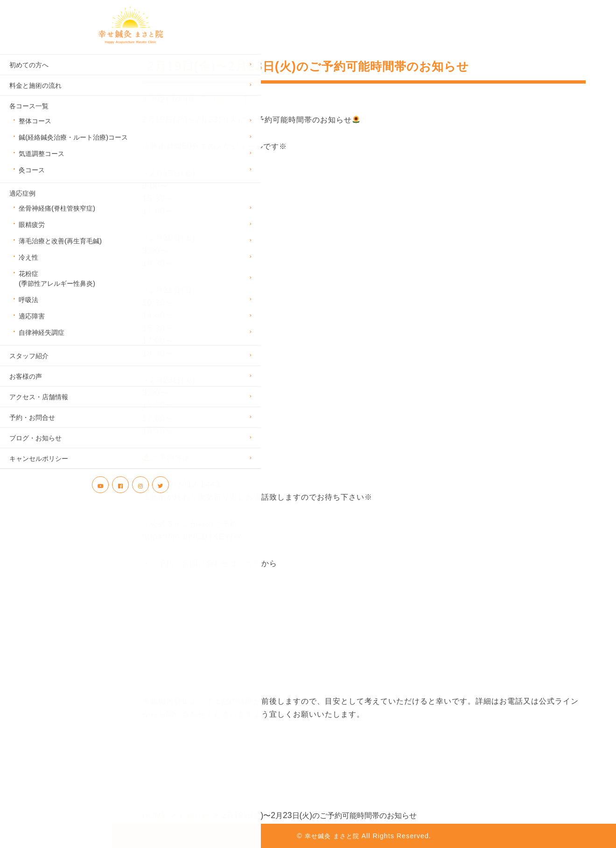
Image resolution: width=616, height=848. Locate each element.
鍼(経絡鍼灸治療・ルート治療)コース (65, 149)
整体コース (35, 132)
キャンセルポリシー (39, 470)
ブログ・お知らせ (35, 449)
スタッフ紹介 (29, 367)
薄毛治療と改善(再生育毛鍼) (60, 252)
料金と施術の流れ (35, 97)
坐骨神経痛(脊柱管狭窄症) (57, 220)
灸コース (32, 181)
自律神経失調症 (42, 344)
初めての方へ (29, 76)
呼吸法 (28, 311)
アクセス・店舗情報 (39, 408)
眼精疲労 (32, 236)
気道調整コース (42, 165)
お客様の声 (26, 388)
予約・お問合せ (32, 429)
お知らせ (225, 100)
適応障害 (32, 328)
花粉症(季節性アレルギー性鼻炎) (57, 290)
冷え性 (28, 269)
